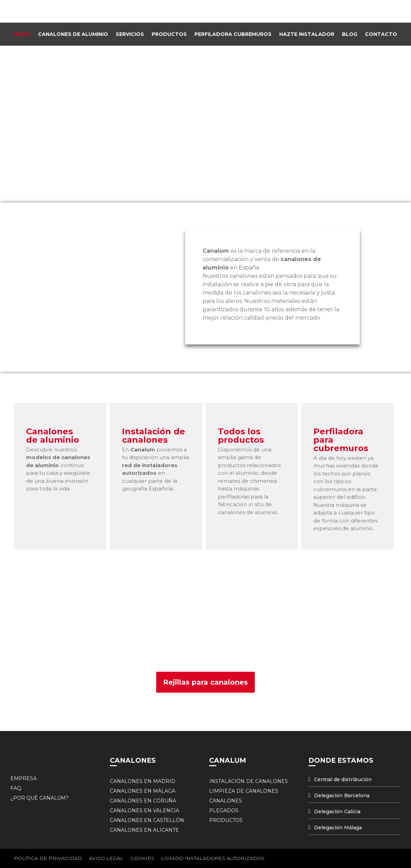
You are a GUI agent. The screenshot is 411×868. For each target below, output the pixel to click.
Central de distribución (343, 779)
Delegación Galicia (337, 812)
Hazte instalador (307, 34)
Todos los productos (241, 436)
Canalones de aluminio (53, 436)
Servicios (130, 34)
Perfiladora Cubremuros (233, 34)
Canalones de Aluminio (73, 34)
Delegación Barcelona (342, 795)
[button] (205, 682)
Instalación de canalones (154, 436)
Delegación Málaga (338, 828)
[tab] (355, 780)
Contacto (381, 34)
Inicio (22, 34)
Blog (350, 34)
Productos (169, 34)
